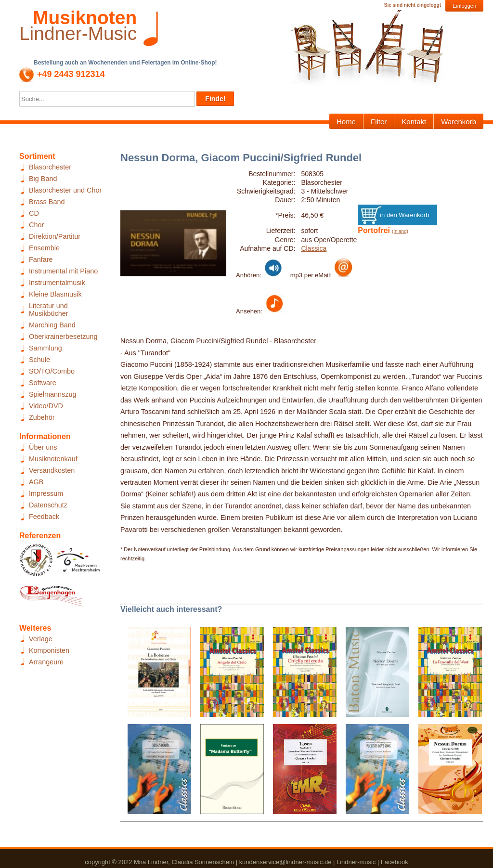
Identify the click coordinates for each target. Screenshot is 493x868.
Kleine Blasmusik (55, 294)
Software (43, 383)
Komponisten (49, 650)
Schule (39, 360)
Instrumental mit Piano (63, 271)
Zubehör (42, 417)
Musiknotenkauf (53, 459)
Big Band (43, 179)
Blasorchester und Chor (65, 190)
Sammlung (45, 348)
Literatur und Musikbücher (49, 310)
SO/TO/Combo (52, 371)
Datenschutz (48, 505)
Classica (314, 248)
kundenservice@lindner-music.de (285, 862)
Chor (36, 225)
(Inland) (400, 231)
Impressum (46, 493)
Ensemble (44, 248)
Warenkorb (459, 122)
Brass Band (47, 202)
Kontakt (414, 122)
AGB (36, 482)
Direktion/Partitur (55, 236)
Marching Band (52, 325)
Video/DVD (46, 406)
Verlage (41, 639)
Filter (379, 122)
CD (34, 213)
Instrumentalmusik (57, 283)
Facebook (395, 862)
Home (346, 122)
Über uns (43, 447)
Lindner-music (356, 862)
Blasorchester (50, 167)
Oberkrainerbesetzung (63, 337)
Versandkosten (52, 470)
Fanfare (41, 259)
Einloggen (464, 6)
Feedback (44, 517)
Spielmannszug (52, 394)
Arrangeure (46, 662)
